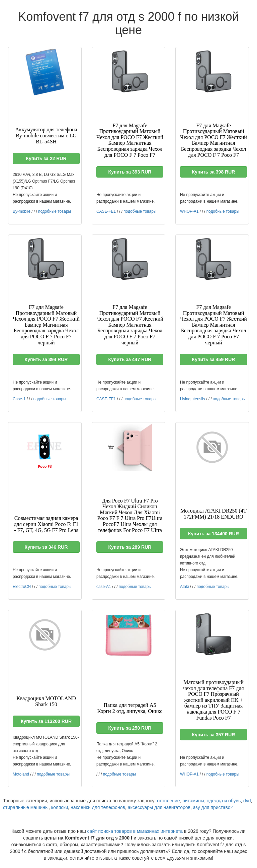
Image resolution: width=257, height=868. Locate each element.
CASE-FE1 (106, 211)
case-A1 (104, 587)
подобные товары (55, 211)
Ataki (184, 587)
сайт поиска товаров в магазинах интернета (135, 831)
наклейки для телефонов (98, 807)
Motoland (21, 774)
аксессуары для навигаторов (159, 807)
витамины (193, 801)
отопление (168, 801)
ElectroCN (22, 587)
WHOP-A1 (189, 211)
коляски (60, 807)
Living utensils (193, 399)
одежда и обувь (224, 801)
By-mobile (22, 211)
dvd (247, 801)
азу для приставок (213, 807)
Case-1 (19, 399)
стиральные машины (26, 807)
